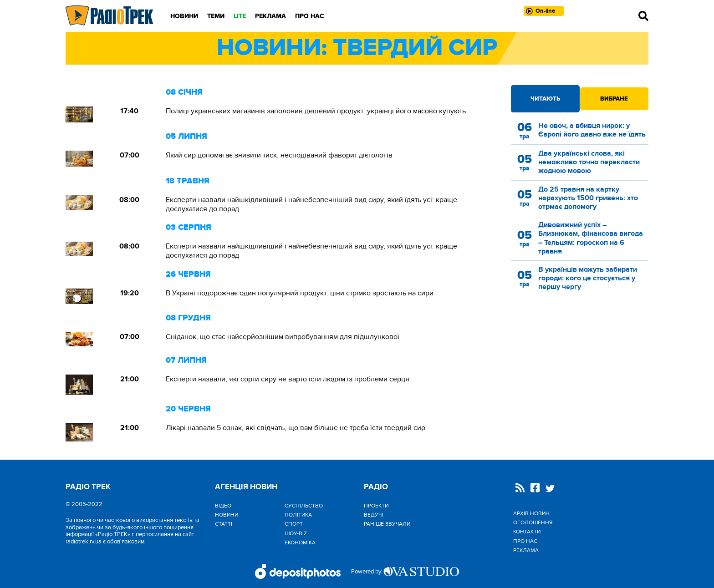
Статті (224, 524)
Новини (184, 16)
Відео (223, 506)
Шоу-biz (296, 533)
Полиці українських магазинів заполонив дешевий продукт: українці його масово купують (316, 111)
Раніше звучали (387, 524)
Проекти (376, 506)
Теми (216, 16)
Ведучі (373, 515)
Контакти (527, 532)
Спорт (294, 524)
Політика (298, 515)
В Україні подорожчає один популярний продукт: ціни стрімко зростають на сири (300, 293)
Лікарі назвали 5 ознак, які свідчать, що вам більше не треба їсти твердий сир (296, 428)
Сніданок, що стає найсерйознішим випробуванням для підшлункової (283, 337)
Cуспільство (304, 506)
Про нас (310, 16)
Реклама (270, 16)
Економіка (300, 542)
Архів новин (531, 513)
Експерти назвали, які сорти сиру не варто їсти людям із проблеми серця (288, 379)
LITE (240, 16)
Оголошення (533, 522)
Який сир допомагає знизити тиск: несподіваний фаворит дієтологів (279, 155)
